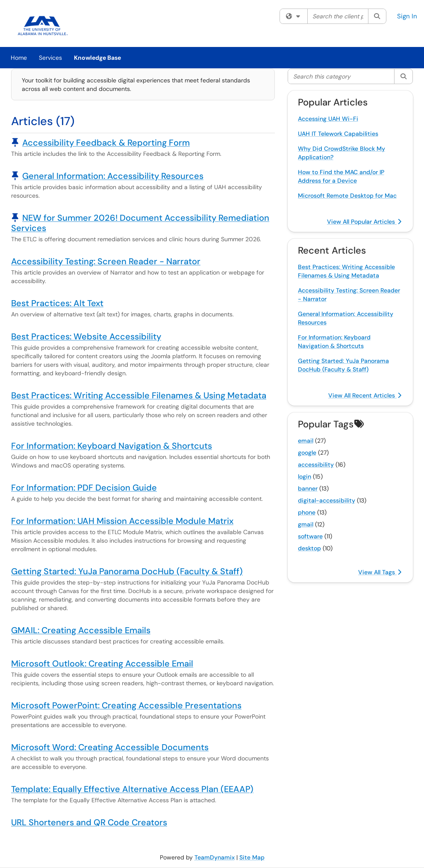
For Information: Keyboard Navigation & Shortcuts (112, 446)
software (310, 536)
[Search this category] (342, 76)
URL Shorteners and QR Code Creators (89, 822)
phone (307, 512)
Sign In (407, 16)
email (306, 441)
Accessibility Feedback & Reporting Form (106, 143)
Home (19, 58)
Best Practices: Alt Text (57, 303)
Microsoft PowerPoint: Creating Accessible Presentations (126, 705)
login (305, 476)
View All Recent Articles (365, 395)
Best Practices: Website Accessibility (86, 336)
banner (308, 488)
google (307, 453)
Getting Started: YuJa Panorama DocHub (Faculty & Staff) (127, 571)
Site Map (252, 857)
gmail (306, 524)
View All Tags (380, 572)
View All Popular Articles (364, 222)
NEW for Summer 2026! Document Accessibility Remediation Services (140, 223)
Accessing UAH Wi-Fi (328, 119)
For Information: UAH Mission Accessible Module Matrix (122, 521)
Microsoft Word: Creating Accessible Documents (110, 747)
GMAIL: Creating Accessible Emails (81, 630)
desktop (309, 548)
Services (50, 58)
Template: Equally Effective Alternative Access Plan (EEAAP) (132, 789)
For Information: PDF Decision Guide (84, 488)
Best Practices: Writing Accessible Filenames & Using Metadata (139, 395)
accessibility (316, 465)
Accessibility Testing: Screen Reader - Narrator (106, 261)
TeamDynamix (215, 857)
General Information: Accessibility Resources (113, 176)
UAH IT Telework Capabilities (338, 134)
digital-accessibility (327, 500)
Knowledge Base (97, 58)
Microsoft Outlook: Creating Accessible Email (102, 663)
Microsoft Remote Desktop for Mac (347, 196)
